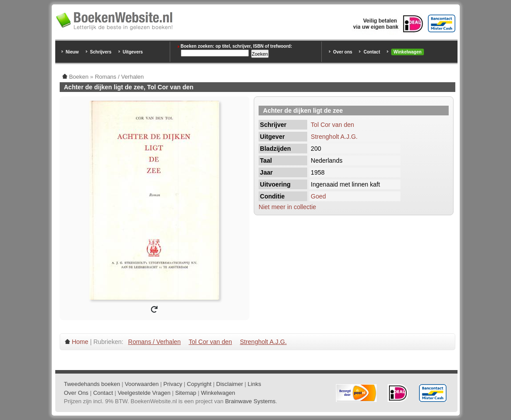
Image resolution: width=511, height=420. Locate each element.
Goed (318, 196)
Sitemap (186, 393)
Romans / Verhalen (154, 342)
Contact (372, 52)
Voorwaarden (142, 384)
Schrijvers (101, 52)
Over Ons (76, 393)
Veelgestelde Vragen (144, 393)
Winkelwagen (407, 52)
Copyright (199, 384)
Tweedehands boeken (92, 384)
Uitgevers (133, 52)
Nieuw (72, 52)
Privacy (173, 384)
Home (80, 342)
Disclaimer (230, 384)
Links (254, 384)
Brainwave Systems (250, 401)
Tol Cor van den (332, 125)
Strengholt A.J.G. (334, 137)
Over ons (343, 52)
